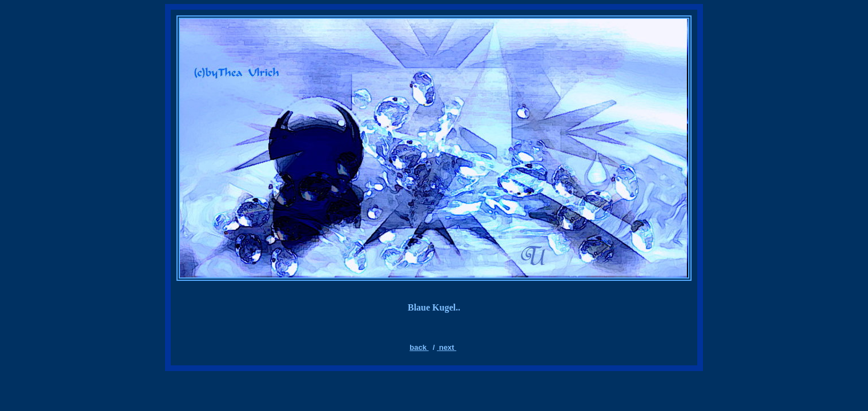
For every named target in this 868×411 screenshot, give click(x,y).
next (448, 347)
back (419, 347)
